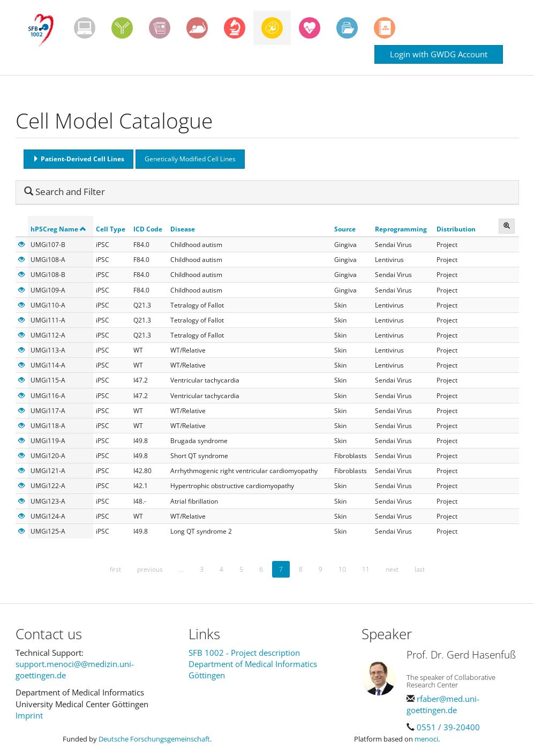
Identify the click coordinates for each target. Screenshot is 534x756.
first (115, 569)
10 (342, 569)
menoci (426, 739)
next (392, 569)
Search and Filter (65, 192)
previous (150, 569)
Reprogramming (401, 229)
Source (345, 229)
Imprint (29, 715)
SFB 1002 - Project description (244, 653)
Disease (183, 229)
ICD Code (148, 229)
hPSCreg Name (58, 229)
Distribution (456, 229)
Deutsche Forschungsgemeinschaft (154, 739)
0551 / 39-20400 (448, 727)
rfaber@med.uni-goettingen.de (443, 704)
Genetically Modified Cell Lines (190, 159)
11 (366, 569)
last (420, 569)
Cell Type (111, 229)
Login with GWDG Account (439, 54)
